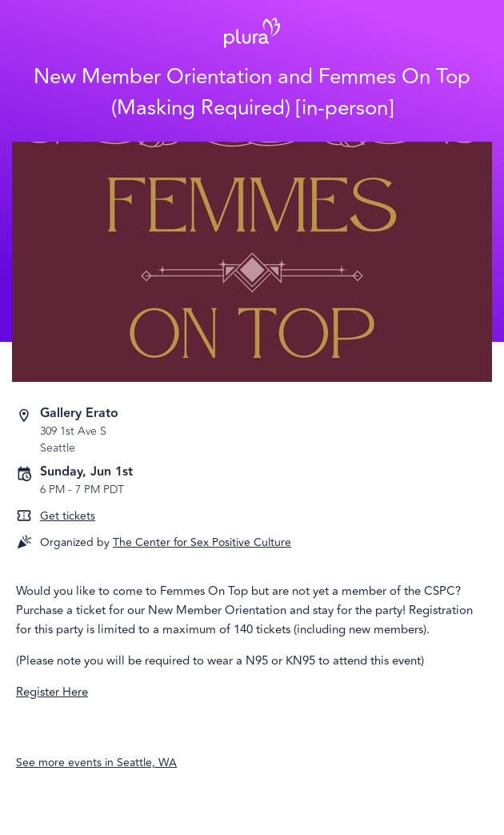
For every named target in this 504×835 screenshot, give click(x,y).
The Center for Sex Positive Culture (202, 542)
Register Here (52, 692)
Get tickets (68, 516)
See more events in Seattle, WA (96, 763)
